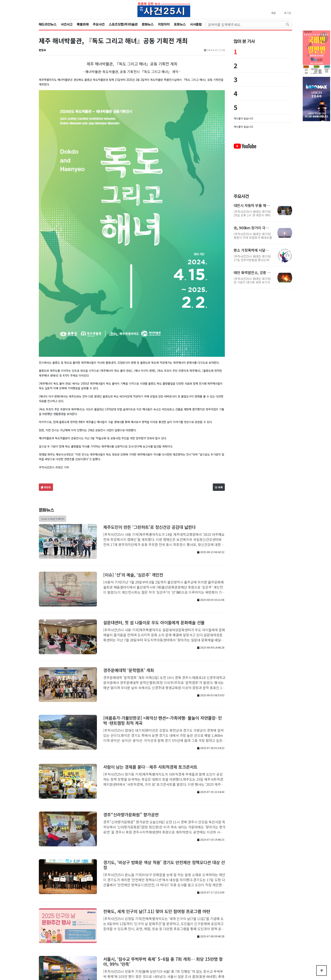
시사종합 (196, 24)
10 (160, 932)
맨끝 (174, 932)
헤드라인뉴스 (48, 24)
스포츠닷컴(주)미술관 (123, 24)
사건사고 (67, 24)
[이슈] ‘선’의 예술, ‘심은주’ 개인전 (133, 480)
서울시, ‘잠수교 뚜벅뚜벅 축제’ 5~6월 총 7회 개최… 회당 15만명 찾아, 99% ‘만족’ (163, 867)
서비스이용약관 (185, 947)
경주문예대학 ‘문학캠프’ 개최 (129, 575)
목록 (219, 392)
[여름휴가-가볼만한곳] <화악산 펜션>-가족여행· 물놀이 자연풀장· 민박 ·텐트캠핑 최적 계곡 (163, 625)
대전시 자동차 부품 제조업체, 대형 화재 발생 (253, 205)
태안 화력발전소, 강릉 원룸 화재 (253, 273)
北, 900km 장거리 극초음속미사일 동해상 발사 (253, 228)
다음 (167, 932)
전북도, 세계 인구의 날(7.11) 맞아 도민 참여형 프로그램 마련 (157, 816)
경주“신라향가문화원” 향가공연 (131, 720)
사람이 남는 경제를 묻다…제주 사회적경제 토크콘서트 (150, 672)
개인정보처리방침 (162, 947)
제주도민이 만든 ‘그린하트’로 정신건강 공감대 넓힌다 (149, 432)
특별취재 (83, 24)
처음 (90, 932)
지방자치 (164, 24)
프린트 (46, 392)
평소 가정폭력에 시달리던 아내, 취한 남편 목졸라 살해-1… (253, 250)
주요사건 (99, 24)
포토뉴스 (180, 24)
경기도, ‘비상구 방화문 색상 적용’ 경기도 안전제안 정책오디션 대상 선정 (164, 770)
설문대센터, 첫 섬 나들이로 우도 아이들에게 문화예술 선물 (154, 527)
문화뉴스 (148, 24)
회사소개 (142, 947)
